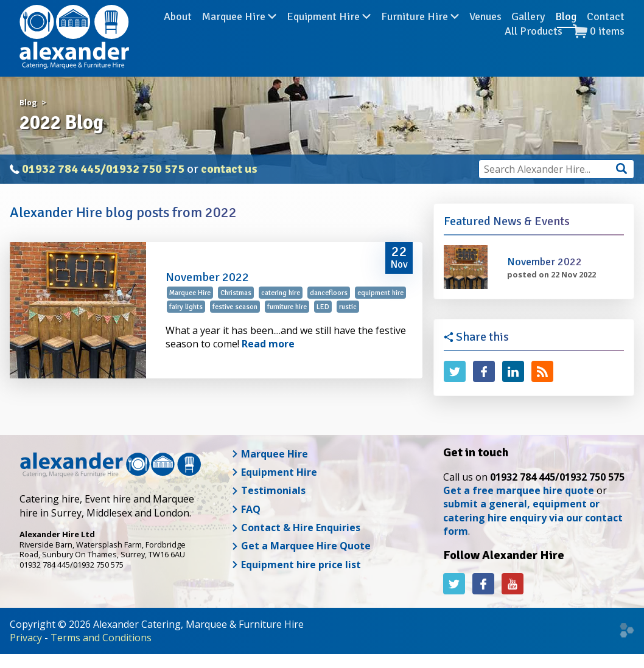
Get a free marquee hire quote (519, 490)
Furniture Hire (420, 36)
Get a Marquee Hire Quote (301, 546)
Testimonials (268, 490)
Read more (268, 344)
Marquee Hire (239, 36)
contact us (229, 169)
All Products (534, 50)
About (178, 36)
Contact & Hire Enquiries (296, 527)
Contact (606, 36)
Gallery (528, 36)
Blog (566, 36)
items (599, 50)
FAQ (246, 509)
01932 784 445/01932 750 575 (103, 169)
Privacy (26, 638)
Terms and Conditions (101, 638)
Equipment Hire (329, 36)
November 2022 (207, 277)
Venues (485, 36)
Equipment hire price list (296, 565)
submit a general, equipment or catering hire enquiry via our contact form (533, 517)
